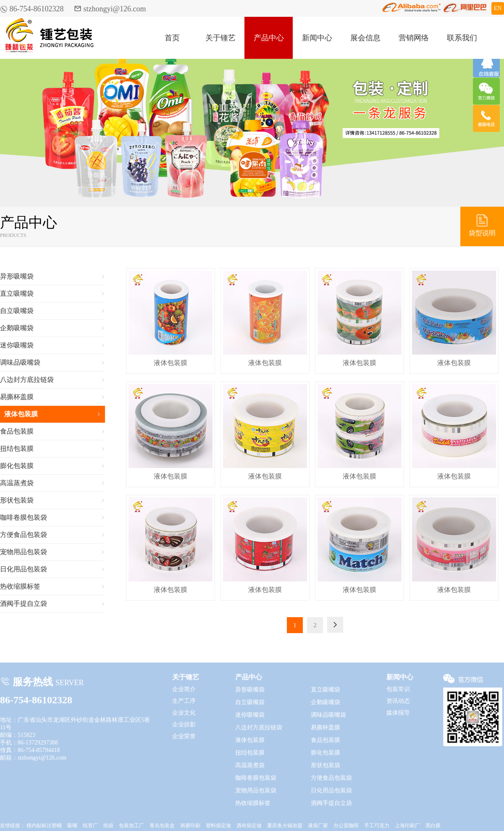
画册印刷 (190, 826)
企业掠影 (184, 724)
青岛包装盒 (162, 826)
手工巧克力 (377, 826)
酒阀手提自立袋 (52, 604)
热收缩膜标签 (52, 586)
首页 (172, 38)
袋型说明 (482, 225)
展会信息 (365, 38)
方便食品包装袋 (52, 535)
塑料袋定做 (218, 826)
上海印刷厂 (407, 826)
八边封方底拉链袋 (52, 380)
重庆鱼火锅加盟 (285, 826)
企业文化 (184, 713)
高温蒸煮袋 (52, 483)
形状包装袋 (52, 500)
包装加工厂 (131, 826)
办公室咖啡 (346, 826)
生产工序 (184, 701)
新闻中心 (317, 38)
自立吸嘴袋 (52, 311)
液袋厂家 (318, 826)
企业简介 (184, 689)
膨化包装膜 (52, 466)
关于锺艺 (220, 38)
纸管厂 (90, 826)
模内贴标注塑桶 (44, 826)
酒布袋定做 (249, 826)
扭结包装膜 (52, 449)
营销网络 (414, 38)
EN (498, 8)
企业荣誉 (184, 736)
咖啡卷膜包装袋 (52, 518)
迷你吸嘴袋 (52, 345)
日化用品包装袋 (52, 569)
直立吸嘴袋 (52, 294)
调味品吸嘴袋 (52, 363)
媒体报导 (398, 713)
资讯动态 (398, 701)
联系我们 (462, 38)
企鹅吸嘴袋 (52, 328)
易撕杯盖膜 (52, 397)
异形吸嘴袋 (52, 276)
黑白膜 (433, 826)
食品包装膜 (52, 431)
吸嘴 (72, 826)
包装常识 (398, 689)
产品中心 (269, 38)
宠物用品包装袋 (52, 552)
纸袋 (108, 826)
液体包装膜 (52, 414)
